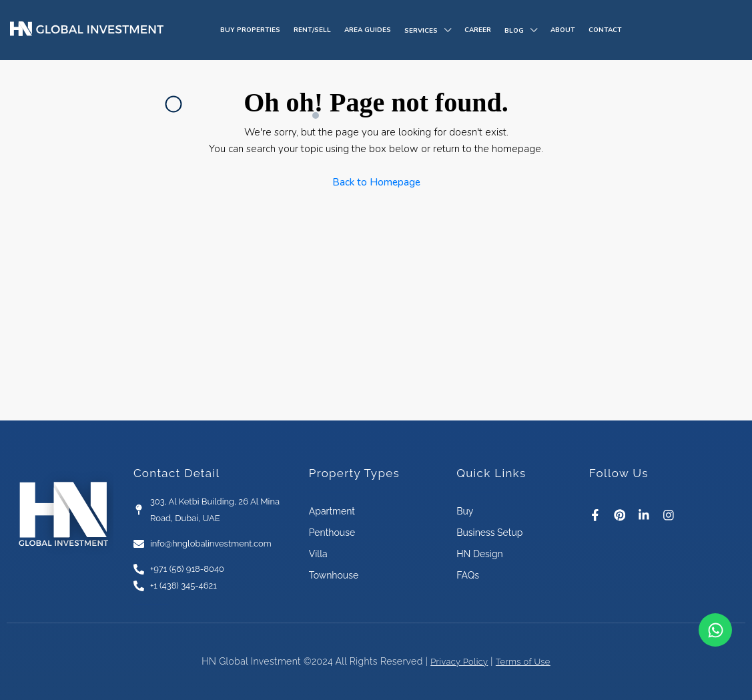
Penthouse (332, 532)
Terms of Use (525, 661)
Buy (465, 510)
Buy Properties (250, 30)
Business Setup (489, 532)
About (563, 30)
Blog (514, 31)
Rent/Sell (312, 30)
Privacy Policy (457, 661)
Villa (318, 553)
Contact (605, 30)
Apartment (332, 510)
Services (421, 31)
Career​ (478, 30)
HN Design (480, 553)
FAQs (468, 575)
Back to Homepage (376, 182)
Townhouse (334, 575)
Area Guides (368, 30)
